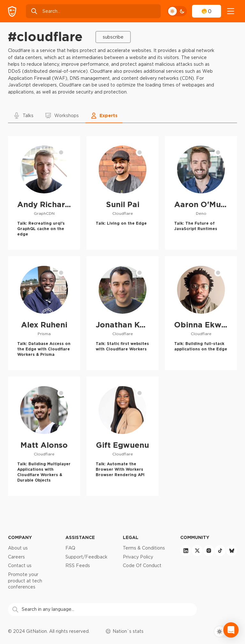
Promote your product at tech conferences (25, 581)
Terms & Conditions (144, 548)
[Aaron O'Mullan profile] (201, 193)
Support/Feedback (86, 557)
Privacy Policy (138, 557)
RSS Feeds (78, 565)
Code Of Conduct (142, 565)
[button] (24, 116)
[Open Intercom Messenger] (231, 630)
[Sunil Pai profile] (122, 193)
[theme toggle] (177, 11)
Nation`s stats (125, 631)
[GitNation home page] (12, 11)
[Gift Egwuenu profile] (122, 436)
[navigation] (231, 11)
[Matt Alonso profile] (44, 436)
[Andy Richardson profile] (44, 193)
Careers (16, 557)
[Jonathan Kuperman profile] (122, 313)
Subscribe (113, 37)
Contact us (20, 565)
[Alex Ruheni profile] (44, 313)
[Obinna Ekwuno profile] (201, 313)
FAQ (70, 548)
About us (18, 548)
